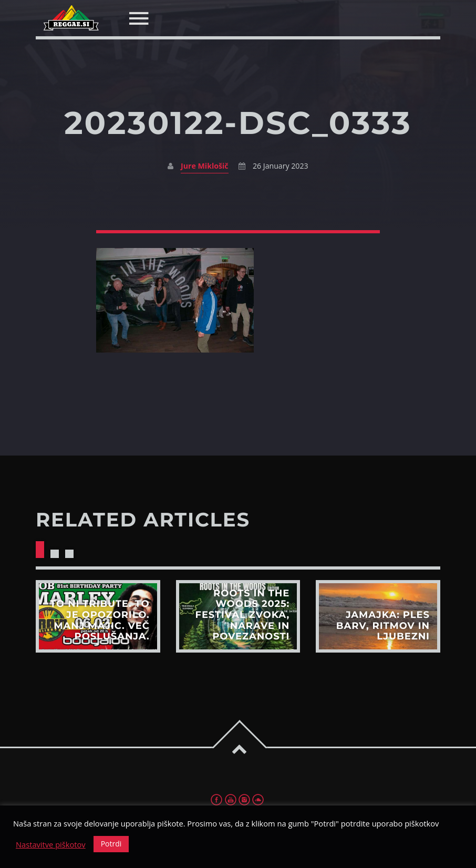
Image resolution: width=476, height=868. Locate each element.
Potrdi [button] (111, 844)
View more (98, 616)
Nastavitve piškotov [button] (51, 844)
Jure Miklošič (205, 166)
